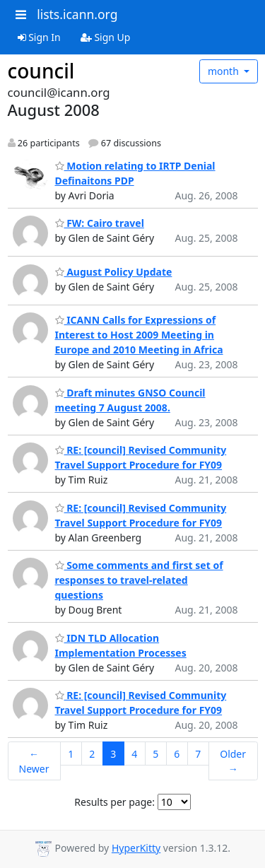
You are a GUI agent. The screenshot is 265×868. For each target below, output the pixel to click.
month (225, 71)
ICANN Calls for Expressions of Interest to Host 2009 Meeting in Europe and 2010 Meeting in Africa (139, 335)
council (41, 71)
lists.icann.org (77, 14)
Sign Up (106, 37)
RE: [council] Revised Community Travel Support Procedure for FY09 (141, 457)
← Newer (34, 761)
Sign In (39, 37)
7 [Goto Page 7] (198, 754)
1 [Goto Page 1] (71, 754)
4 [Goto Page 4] (134, 754)
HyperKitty (136, 848)
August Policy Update (114, 272)
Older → (233, 761)
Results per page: (114, 802)
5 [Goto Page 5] (155, 754)
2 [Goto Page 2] (92, 754)
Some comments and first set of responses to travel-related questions (139, 580)
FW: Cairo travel (100, 223)
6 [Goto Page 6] (177, 754)
